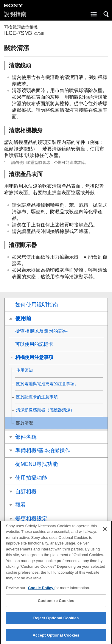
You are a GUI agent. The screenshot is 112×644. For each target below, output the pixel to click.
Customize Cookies (56, 603)
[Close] (105, 531)
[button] (106, 14)
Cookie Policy (41, 590)
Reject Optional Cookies (56, 620)
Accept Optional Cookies (56, 638)
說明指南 (15, 14)
